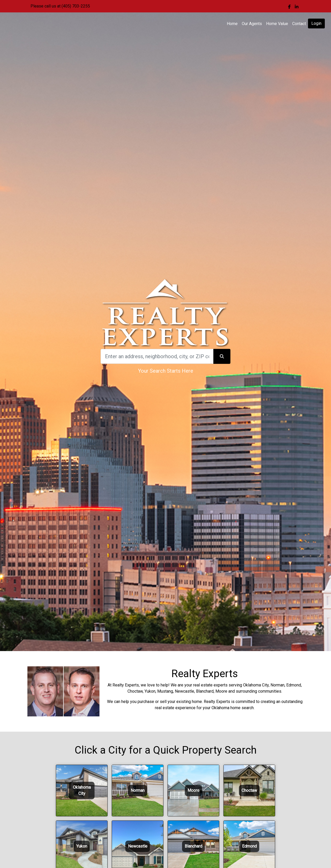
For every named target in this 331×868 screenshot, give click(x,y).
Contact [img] (299, 24)
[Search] (157, 356)
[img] (289, 7)
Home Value (277, 24)
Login (316, 23)
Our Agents (252, 24)
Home (232, 24)
